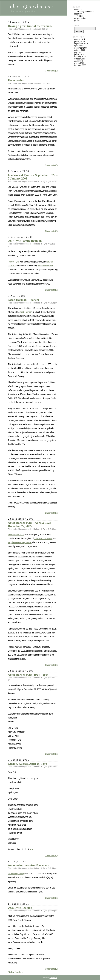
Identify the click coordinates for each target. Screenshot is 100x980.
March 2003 (79, 63)
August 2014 (80, 39)
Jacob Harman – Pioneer (24, 300)
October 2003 (80, 59)
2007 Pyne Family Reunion (25, 241)
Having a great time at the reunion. (30, 26)
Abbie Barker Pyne (16, 535)
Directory (78, 9)
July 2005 (78, 52)
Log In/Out (78, 14)
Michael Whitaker (45, 266)
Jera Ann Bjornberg (16, 874)
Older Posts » (16, 972)
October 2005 (80, 50)
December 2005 (81, 48)
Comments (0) (51, 71)
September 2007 (81, 44)
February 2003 (80, 65)
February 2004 (80, 57)
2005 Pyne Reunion (20, 908)
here (31, 849)
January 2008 (80, 41)
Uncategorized (24, 29)
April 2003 (79, 61)
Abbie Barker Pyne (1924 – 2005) (29, 675)
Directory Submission (85, 12)
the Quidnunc (33, 6)
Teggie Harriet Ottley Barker (20, 542)
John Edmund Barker (43, 539)
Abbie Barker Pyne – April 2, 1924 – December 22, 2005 (31, 524)
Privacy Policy (80, 18)
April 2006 (79, 46)
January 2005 (80, 54)
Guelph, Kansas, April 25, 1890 (27, 764)
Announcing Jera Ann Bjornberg (29, 865)
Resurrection (16, 80)
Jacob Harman (26, 312)
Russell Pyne (14, 262)
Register (80, 16)
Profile (77, 20)
